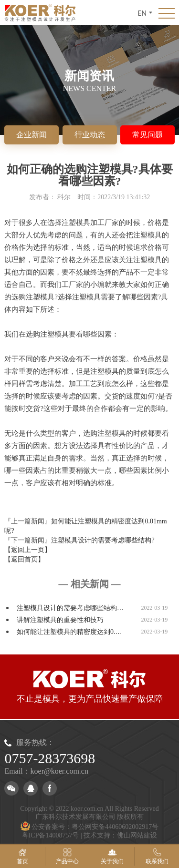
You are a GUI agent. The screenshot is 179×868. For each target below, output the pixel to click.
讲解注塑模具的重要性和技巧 (60, 620)
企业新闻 (32, 135)
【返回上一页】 (28, 550)
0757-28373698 (50, 758)
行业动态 (90, 135)
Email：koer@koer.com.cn (46, 771)
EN (145, 13)
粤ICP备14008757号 (51, 835)
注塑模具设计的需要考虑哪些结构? (103, 540)
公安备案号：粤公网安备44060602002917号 (90, 827)
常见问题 (147, 135)
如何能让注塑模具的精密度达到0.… (69, 632)
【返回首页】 (24, 559)
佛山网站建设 (137, 835)
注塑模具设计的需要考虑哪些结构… (70, 608)
